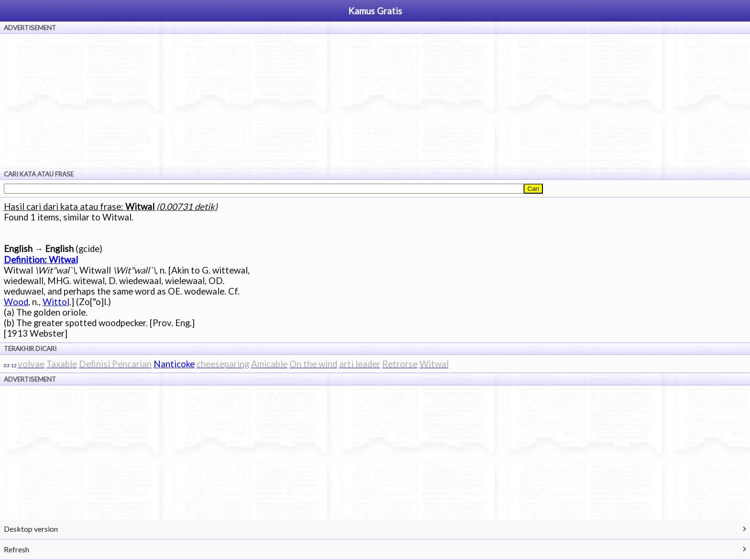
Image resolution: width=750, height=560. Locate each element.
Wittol (56, 302)
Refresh (17, 549)
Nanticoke (174, 364)
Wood (16, 302)
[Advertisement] (375, 101)
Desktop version (31, 529)
